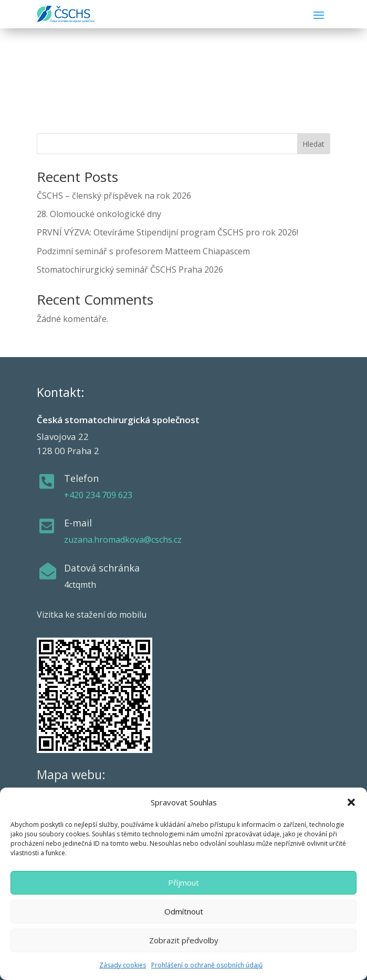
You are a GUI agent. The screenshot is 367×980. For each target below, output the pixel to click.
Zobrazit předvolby (184, 940)
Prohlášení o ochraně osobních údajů (207, 965)
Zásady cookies (123, 965)
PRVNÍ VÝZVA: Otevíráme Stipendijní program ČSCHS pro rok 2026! (167, 232)
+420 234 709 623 (98, 495)
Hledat (313, 144)
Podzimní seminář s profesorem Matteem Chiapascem (143, 251)
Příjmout (183, 882)
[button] (351, 802)
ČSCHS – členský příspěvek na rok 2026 (114, 196)
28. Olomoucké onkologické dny (99, 214)
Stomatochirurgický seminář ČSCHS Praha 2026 (130, 270)
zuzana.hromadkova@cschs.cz (123, 540)
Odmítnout (184, 911)
